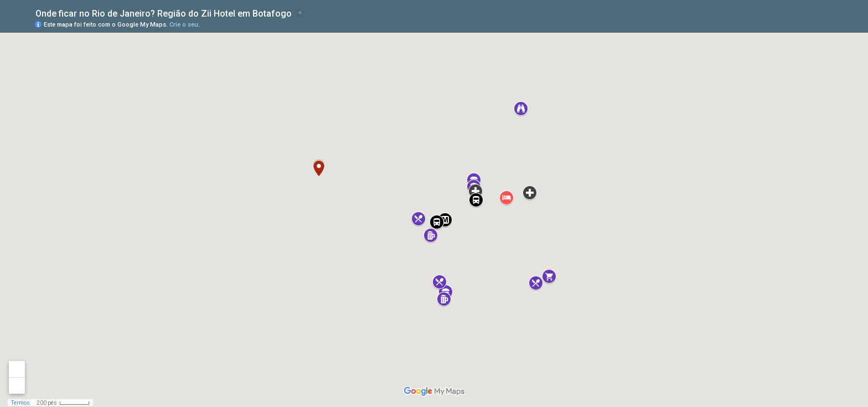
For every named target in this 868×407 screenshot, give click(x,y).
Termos (20, 403)
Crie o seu (184, 25)
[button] (507, 198)
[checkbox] (300, 12)
